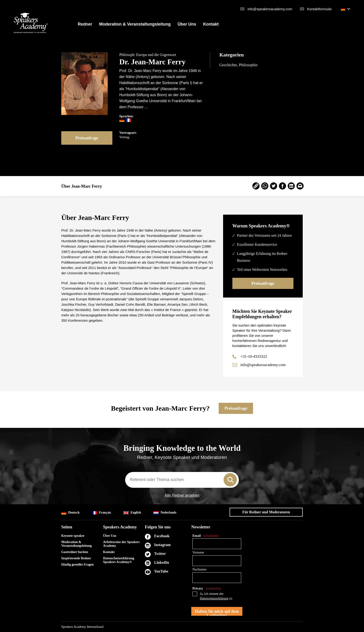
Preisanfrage (87, 138)
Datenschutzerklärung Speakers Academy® (119, 560)
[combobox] (182, 480)
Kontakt (211, 24)
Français (101, 513)
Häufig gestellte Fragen (77, 565)
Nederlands (165, 513)
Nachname (199, 569)
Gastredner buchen (75, 552)
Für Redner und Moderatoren (266, 512)
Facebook (162, 536)
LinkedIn (162, 562)
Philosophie (248, 65)
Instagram (162, 545)
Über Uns (187, 24)
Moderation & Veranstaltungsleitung (135, 24)
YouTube (161, 571)
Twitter (160, 554)
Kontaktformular (319, 9)
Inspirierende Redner (76, 558)
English (132, 513)
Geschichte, (229, 65)
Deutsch (70, 513)
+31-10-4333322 (254, 356)
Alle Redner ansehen (182, 495)
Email (205, 536)
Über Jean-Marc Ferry (82, 186)
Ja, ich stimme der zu (216, 596)
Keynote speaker (73, 536)
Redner (85, 24)
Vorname (198, 552)
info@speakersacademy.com (270, 9)
